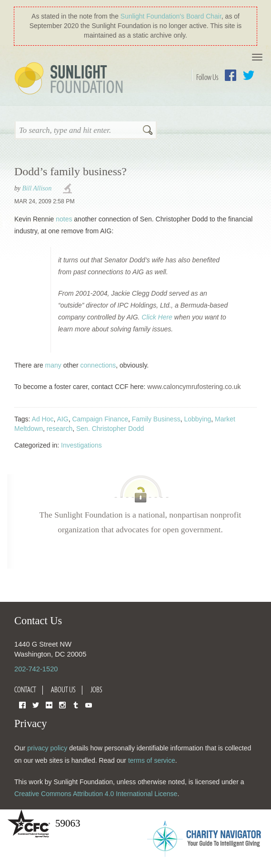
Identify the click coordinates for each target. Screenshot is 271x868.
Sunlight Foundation (70, 79)
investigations (69, 189)
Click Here (157, 317)
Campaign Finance (100, 419)
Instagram (62, 704)
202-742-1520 (36, 669)
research (60, 429)
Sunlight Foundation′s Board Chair (171, 16)
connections (98, 365)
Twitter (249, 75)
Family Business (156, 419)
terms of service (152, 760)
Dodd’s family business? (70, 171)
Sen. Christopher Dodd (110, 429)
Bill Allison (37, 188)
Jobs (96, 689)
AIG (63, 419)
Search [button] (148, 131)
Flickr (49, 704)
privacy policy (47, 748)
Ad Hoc (43, 419)
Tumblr (76, 704)
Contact (25, 689)
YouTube (89, 704)
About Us (63, 689)
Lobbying (197, 419)
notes (64, 219)
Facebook (231, 75)
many (53, 365)
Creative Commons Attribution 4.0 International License (96, 794)
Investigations (81, 445)
